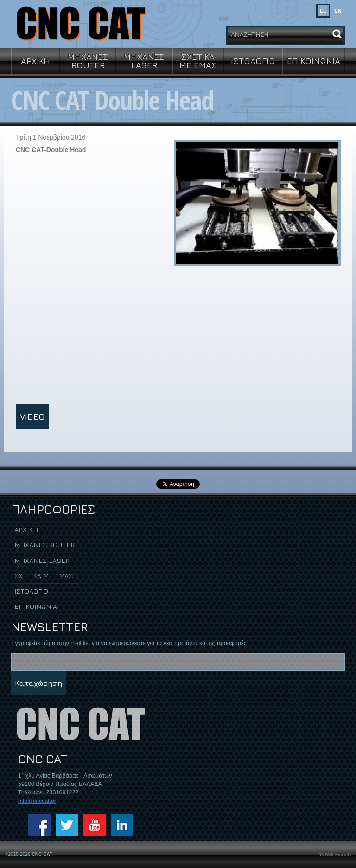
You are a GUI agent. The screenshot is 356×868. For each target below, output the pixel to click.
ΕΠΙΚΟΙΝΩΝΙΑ (314, 61)
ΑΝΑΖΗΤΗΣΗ (250, 35)
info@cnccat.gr (37, 801)
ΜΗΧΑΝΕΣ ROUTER (88, 61)
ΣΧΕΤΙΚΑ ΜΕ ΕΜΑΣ (198, 61)
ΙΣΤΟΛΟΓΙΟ (253, 61)
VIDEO (32, 416)
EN (338, 11)
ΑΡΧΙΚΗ (35, 61)
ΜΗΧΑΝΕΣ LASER (144, 61)
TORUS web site (335, 855)
